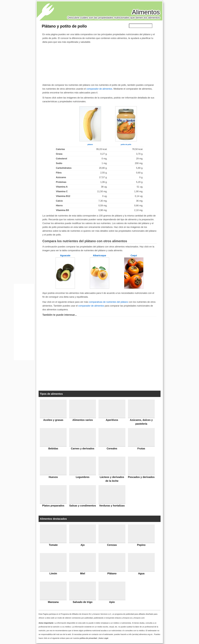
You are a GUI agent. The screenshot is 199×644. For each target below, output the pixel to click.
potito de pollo (126, 145)
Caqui (134, 256)
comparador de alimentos (99, 89)
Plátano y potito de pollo (64, 26)
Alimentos (146, 12)
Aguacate (65, 256)
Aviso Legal (103, 638)
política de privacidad (88, 638)
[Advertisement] (99, 63)
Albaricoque (99, 256)
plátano (90, 145)
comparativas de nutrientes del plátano (108, 302)
